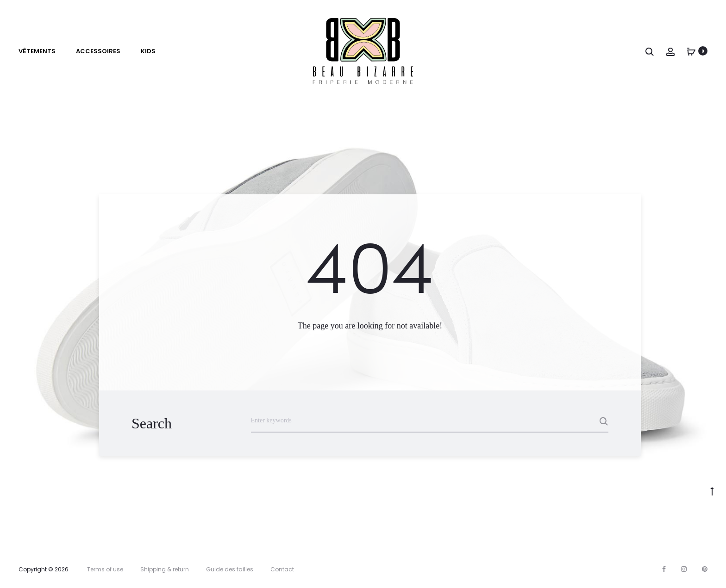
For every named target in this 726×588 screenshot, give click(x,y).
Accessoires (98, 51)
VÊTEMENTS (37, 51)
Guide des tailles (230, 569)
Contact (282, 569)
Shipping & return (165, 569)
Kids (148, 51)
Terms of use (105, 569)
